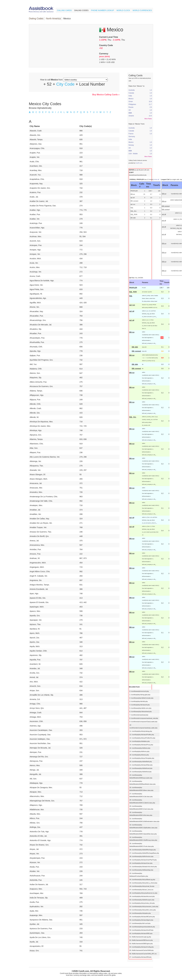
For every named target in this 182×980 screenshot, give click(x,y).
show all (157, 179)
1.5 (151, 96)
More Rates (148, 119)
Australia (132, 90)
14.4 (150, 116)
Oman (131, 102)
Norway (131, 145)
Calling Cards (64, 10)
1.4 (151, 90)
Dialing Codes (81, 10)
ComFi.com (139, 163)
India (130, 96)
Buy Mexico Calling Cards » (106, 95)
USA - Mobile (133, 154)
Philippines (132, 104)
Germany (132, 137)
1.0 (151, 93)
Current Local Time (109, 37)
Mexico (131, 99)
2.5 (151, 107)
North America (53, 19)
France (131, 134)
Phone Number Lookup (103, 10)
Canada (131, 93)
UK (130, 110)
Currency (104, 54)
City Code (65, 84)
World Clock (123, 10)
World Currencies (142, 10)
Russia (131, 107)
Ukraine (131, 116)
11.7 (150, 104)
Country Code (106, 45)
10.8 (150, 102)
